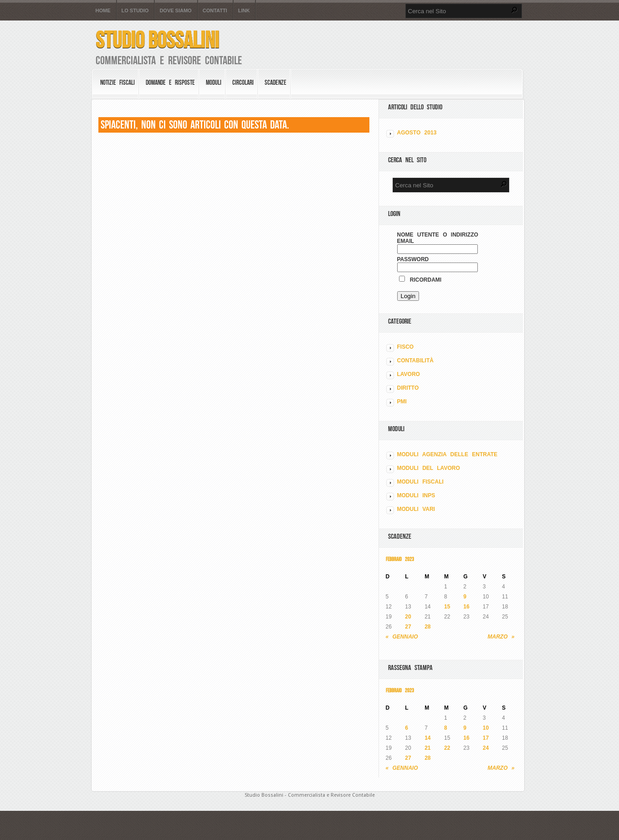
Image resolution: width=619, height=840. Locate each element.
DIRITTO (408, 388)
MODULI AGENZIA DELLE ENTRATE (448, 454)
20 (408, 617)
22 (447, 748)
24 (486, 748)
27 (408, 627)
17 (486, 738)
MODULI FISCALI (420, 482)
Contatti (215, 11)
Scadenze (276, 82)
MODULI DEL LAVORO (429, 468)
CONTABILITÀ (415, 361)
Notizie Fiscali (118, 82)
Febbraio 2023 (400, 559)
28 (427, 627)
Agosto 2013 (417, 133)
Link (244, 11)
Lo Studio (135, 11)
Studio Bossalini (157, 40)
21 (427, 748)
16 (466, 607)
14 (427, 738)
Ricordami (420, 280)
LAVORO (409, 374)
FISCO (406, 347)
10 (486, 728)
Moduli (214, 82)
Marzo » (501, 637)
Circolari (243, 82)
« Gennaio (402, 637)
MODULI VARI (416, 509)
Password (413, 259)
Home (103, 11)
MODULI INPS (416, 495)
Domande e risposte (170, 82)
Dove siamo (175, 11)
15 (447, 607)
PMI (402, 402)
